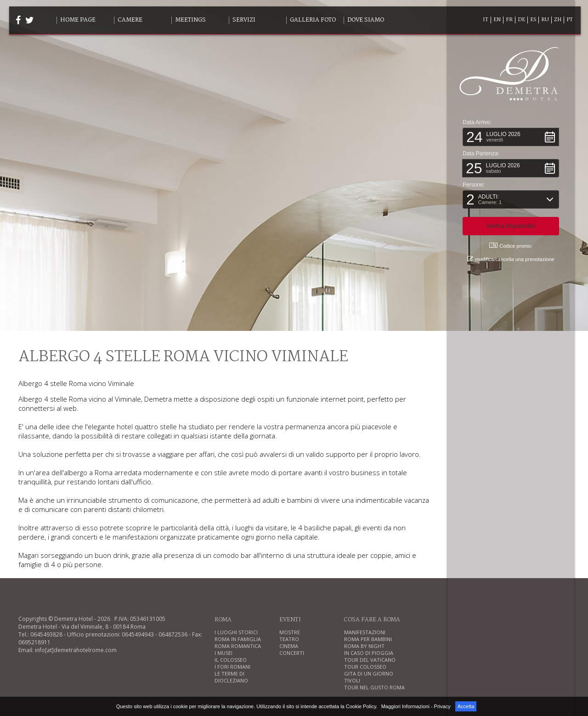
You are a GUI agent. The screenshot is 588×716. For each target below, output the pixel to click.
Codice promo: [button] (511, 245)
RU (545, 20)
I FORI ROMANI (232, 667)
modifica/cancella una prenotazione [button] (511, 259)
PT (570, 20)
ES (533, 20)
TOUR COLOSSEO (365, 667)
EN (497, 20)
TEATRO (289, 639)
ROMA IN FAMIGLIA (238, 639)
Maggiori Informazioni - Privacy (416, 706)
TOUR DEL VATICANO (370, 660)
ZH (558, 20)
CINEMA (289, 646)
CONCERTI (292, 653)
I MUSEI (223, 653)
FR (509, 20)
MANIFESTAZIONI (365, 632)
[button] (511, 136)
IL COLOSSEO (231, 660)
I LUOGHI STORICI (236, 632)
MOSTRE (290, 632)
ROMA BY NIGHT (364, 646)
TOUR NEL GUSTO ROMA (374, 687)
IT (486, 20)
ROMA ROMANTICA (238, 646)
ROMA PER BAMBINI (368, 639)
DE (521, 20)
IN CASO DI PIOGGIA (369, 653)
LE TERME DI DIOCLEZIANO (231, 677)
